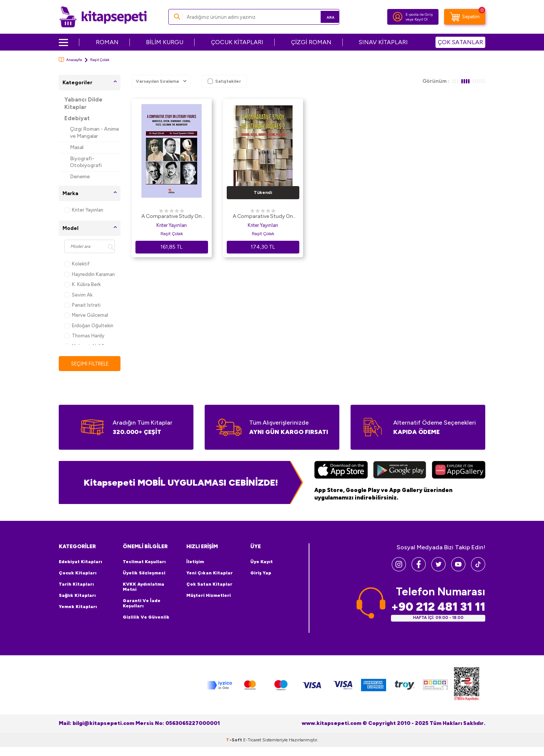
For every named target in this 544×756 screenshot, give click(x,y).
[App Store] (341, 471)
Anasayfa (70, 60)
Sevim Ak (78, 295)
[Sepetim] (465, 17)
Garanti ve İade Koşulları (142, 604)
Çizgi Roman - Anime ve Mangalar (94, 133)
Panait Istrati (82, 305)
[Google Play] (400, 471)
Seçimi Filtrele (90, 364)
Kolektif (77, 264)
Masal (77, 147)
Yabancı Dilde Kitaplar (83, 103)
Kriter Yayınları (84, 210)
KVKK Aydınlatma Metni (143, 587)
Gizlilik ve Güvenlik (146, 617)
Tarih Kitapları (76, 585)
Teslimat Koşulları (144, 562)
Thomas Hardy (84, 336)
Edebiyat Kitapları (80, 562)
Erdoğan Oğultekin (89, 326)
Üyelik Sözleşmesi (144, 573)
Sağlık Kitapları (77, 596)
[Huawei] (459, 471)
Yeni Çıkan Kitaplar (210, 573)
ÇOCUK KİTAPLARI (237, 42)
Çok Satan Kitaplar (209, 585)
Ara (323, 17)
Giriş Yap (261, 573)
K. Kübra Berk (82, 284)
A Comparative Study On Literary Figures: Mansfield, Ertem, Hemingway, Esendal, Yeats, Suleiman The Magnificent (172, 217)
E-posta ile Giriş (419, 14)
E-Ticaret (252, 740)
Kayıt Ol (421, 19)
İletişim (195, 562)
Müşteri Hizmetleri (209, 596)
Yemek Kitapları (78, 607)
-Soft (235, 740)
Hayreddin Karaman (90, 274)
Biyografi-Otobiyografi (86, 162)
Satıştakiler (224, 81)
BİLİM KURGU (165, 42)
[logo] (103, 17)
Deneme (80, 177)
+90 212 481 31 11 (438, 607)
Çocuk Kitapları (78, 573)
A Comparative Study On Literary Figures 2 (263, 217)
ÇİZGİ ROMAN (311, 42)
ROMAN (107, 42)
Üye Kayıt (262, 562)
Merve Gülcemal (86, 315)
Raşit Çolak (172, 234)
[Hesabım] (398, 17)
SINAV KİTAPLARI (383, 42)
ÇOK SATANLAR (460, 42)
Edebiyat (77, 118)
